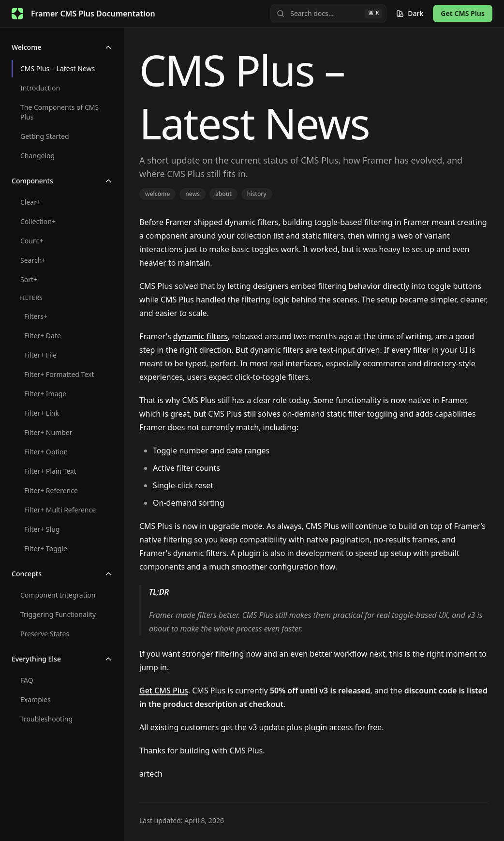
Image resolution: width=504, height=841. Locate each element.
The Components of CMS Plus (59, 112)
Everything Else (62, 659)
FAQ (27, 680)
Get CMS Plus (463, 13)
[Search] (328, 14)
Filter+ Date (43, 336)
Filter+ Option (46, 452)
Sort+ (29, 279)
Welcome (62, 47)
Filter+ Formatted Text (59, 374)
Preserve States (45, 634)
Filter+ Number (48, 432)
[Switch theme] (410, 14)
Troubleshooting (46, 719)
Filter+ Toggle (46, 548)
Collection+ (38, 221)
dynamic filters (200, 336)
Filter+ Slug (42, 529)
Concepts (62, 574)
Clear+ (30, 202)
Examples (36, 699)
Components (62, 181)
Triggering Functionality (58, 614)
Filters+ (36, 316)
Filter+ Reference (51, 490)
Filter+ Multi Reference (60, 510)
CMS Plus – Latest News (58, 68)
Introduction (40, 88)
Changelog (37, 156)
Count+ (32, 241)
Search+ (33, 260)
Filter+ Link (42, 413)
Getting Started (45, 136)
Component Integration (58, 595)
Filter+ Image (45, 394)
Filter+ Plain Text (50, 471)
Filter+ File (40, 355)
